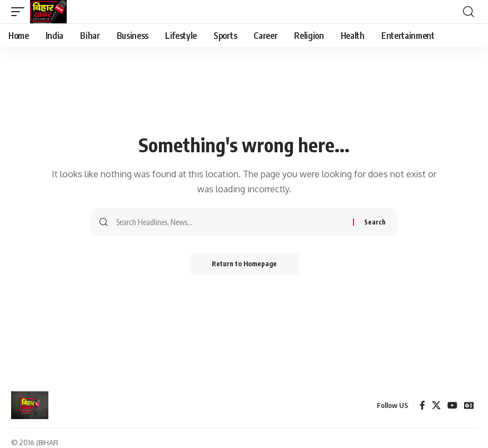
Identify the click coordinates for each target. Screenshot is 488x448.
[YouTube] (452, 405)
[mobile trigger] (21, 12)
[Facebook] (422, 405)
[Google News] (469, 405)
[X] (436, 405)
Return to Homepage (244, 264)
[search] (469, 12)
